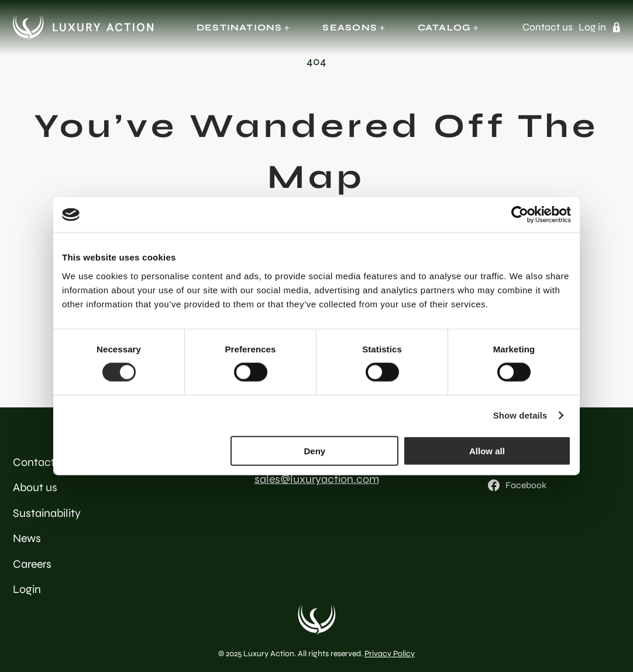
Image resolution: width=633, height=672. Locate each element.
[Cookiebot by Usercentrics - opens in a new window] (520, 215)
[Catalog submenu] (476, 28)
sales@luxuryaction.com (317, 479)
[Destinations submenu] (287, 28)
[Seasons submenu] (382, 28)
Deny (315, 450)
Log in (592, 27)
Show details (520, 415)
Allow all (487, 450)
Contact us (548, 27)
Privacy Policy (390, 654)
